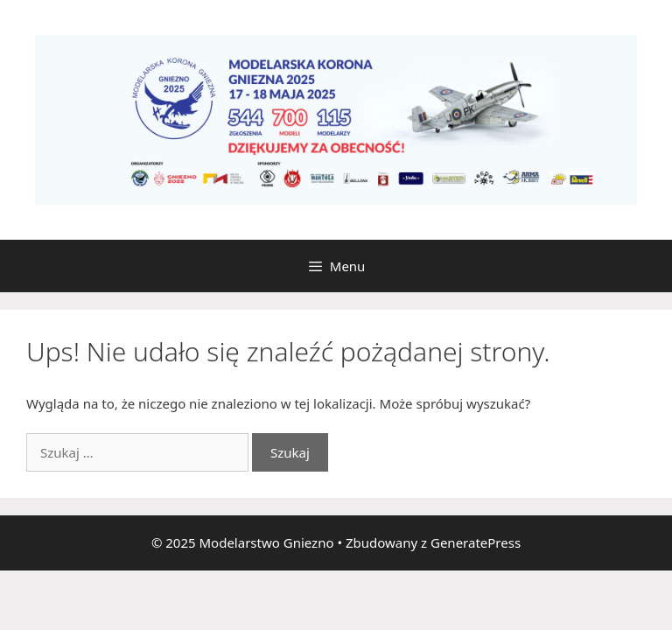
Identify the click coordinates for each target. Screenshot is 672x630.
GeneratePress (476, 542)
